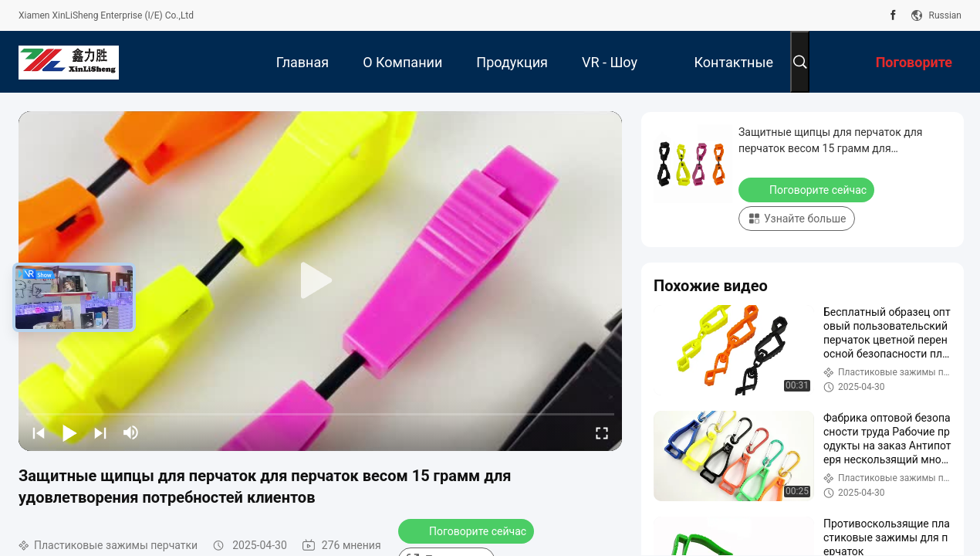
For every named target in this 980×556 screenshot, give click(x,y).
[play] (320, 281)
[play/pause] (69, 432)
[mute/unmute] (131, 432)
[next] (100, 432)
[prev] (39, 432)
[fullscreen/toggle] (602, 432)
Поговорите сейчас (468, 531)
